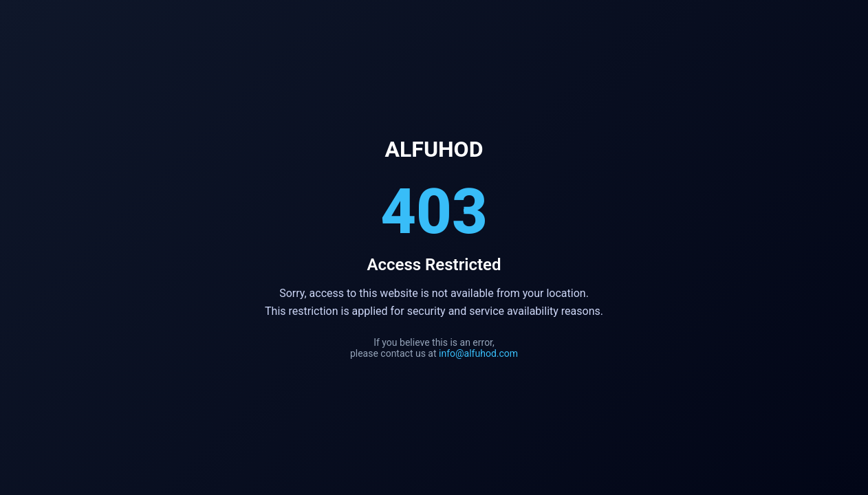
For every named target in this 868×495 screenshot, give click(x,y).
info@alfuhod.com (478, 353)
